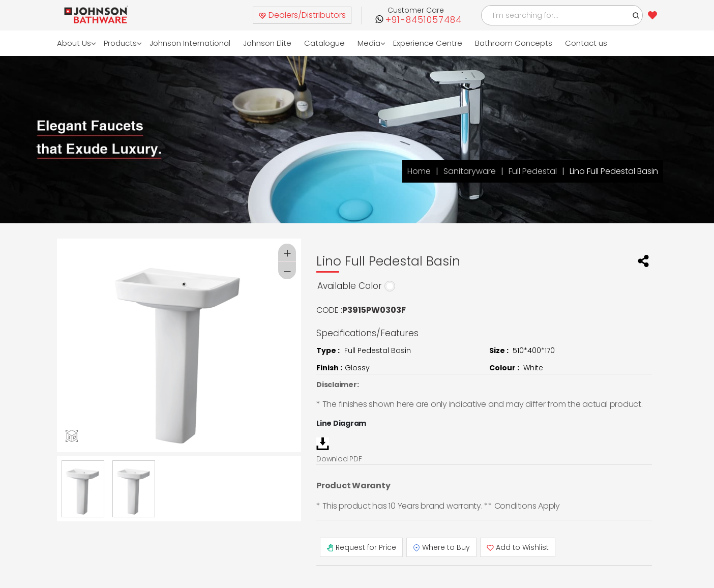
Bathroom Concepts (514, 43)
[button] (636, 15)
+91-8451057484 (424, 20)
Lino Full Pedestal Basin (614, 171)
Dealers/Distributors (302, 15)
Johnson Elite (267, 43)
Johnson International (190, 43)
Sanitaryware (470, 171)
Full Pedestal (533, 171)
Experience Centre (428, 43)
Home (419, 171)
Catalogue (324, 43)
